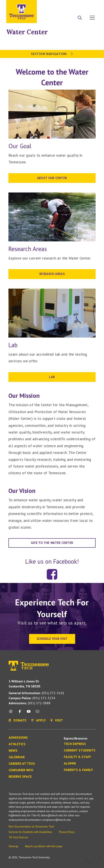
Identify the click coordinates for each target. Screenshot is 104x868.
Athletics (17, 744)
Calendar (17, 757)
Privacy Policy (67, 832)
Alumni (70, 763)
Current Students (80, 750)
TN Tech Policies (18, 837)
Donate (75, 5)
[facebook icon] (20, 713)
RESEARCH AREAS (52, 274)
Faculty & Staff (77, 757)
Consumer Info (21, 770)
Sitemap (13, 846)
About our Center (52, 178)
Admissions (18, 738)
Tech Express (75, 744)
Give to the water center (52, 543)
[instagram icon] (12, 713)
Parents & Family (78, 770)
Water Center (27, 32)
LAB (52, 377)
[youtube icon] (29, 713)
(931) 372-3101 (37, 693)
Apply (59, 5)
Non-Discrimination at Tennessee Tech (31, 827)
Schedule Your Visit (52, 639)
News (13, 751)
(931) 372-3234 (32, 698)
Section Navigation (52, 54)
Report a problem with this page (44, 846)
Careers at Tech (22, 764)
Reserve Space (20, 777)
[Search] (80, 18)
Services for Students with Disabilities (30, 832)
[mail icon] (37, 713)
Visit (91, 5)
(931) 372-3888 (30, 703)
